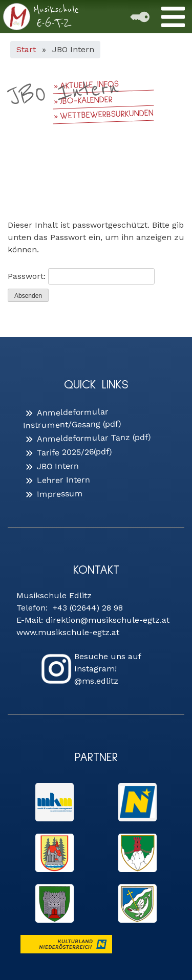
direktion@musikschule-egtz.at (108, 620)
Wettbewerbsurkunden (107, 115)
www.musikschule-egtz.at (68, 632)
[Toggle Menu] (173, 17)
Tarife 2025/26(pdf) (74, 452)
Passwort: (81, 276)
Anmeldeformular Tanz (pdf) (94, 438)
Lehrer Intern (63, 480)
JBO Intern (58, 466)
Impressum (60, 494)
